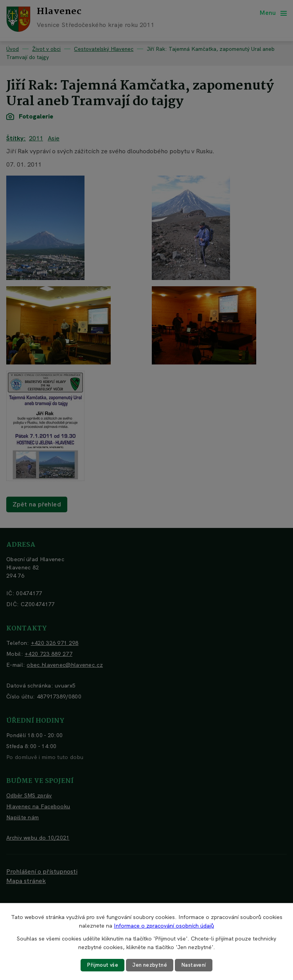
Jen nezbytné (149, 965)
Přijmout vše (101, 965)
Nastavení (195, 965)
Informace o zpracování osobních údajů (164, 925)
